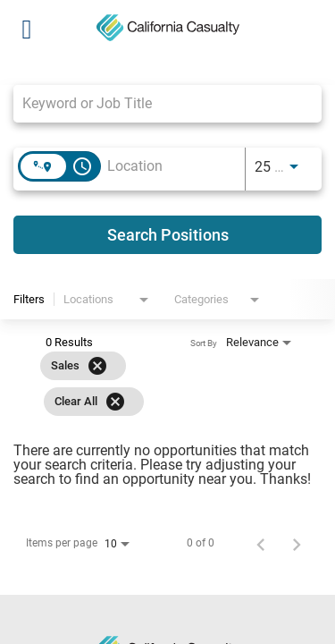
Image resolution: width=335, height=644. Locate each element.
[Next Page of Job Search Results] (297, 543)
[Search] (167, 235)
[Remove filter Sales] (97, 366)
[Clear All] (115, 402)
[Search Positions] (167, 235)
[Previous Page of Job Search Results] (261, 543)
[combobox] (159, 103)
